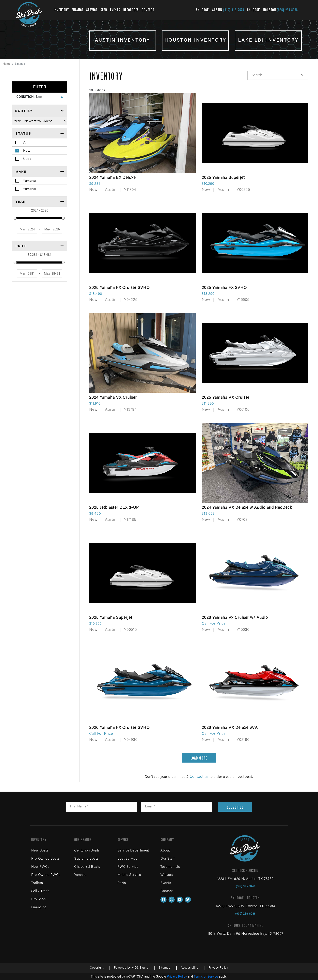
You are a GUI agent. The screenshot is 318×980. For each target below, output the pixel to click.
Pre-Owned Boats (45, 859)
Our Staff (168, 859)
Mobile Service (129, 875)
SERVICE (92, 10)
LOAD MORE (199, 758)
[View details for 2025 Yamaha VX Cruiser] (255, 363)
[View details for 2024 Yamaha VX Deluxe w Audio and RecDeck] (255, 473)
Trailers (37, 883)
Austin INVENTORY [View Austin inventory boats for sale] (122, 41)
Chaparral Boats (87, 867)
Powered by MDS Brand (131, 968)
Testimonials (170, 867)
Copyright (97, 968)
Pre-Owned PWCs (46, 875)
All (25, 142)
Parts (122, 883)
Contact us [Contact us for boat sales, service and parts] (199, 777)
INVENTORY (61, 10)
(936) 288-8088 (287, 10)
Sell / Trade (40, 891)
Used (27, 159)
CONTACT (148, 10)
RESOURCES (131, 10)
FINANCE (77, 10)
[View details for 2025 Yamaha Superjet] (255, 143)
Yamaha (29, 180)
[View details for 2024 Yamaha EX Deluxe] (142, 143)
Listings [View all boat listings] (20, 64)
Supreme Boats (86, 859)
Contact (167, 891)
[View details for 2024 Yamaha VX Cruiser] (142, 363)
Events (166, 883)
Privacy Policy (218, 968)
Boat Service (127, 859)
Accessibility (190, 968)
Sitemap (165, 968)
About (165, 851)
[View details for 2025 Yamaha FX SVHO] (255, 253)
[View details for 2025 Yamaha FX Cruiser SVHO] (142, 253)
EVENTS (115, 10)
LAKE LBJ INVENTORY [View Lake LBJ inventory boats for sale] (268, 41)
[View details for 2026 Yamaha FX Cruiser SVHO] (142, 693)
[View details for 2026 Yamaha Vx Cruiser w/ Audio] (255, 583)
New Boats (40, 851)
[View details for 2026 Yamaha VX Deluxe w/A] (255, 693)
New (27, 150)
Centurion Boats (87, 851)
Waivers (167, 875)
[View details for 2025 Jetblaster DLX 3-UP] (142, 473)
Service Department (133, 851)
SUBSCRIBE (235, 807)
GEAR (104, 10)
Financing (39, 908)
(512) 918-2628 (234, 10)
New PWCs (40, 867)
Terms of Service (206, 976)
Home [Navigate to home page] (7, 64)
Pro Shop (39, 900)
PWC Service (128, 867)
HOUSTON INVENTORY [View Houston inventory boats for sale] (196, 41)
